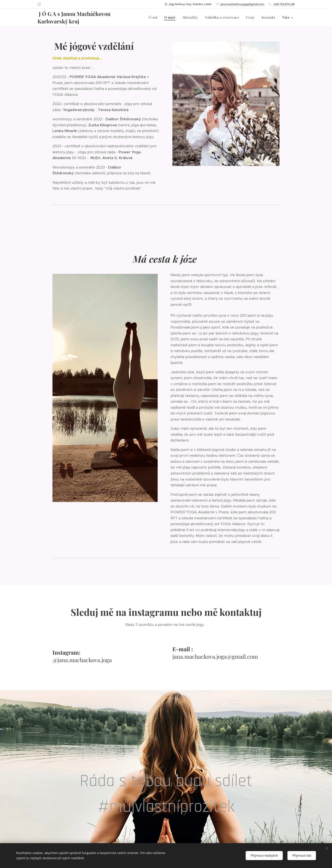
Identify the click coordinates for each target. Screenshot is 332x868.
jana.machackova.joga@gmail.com (242, 4)
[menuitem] (154, 17)
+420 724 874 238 (284, 4)
